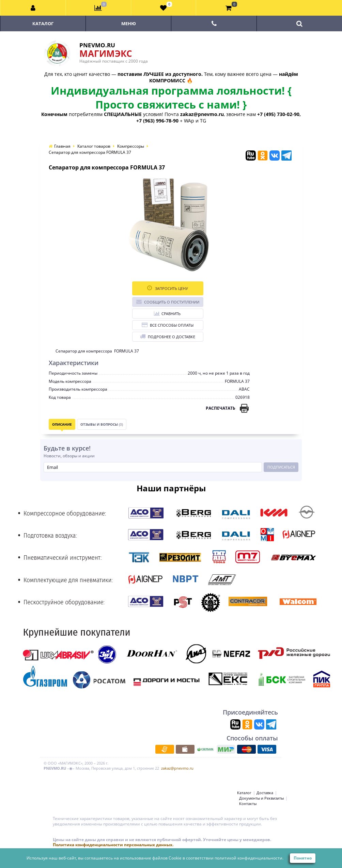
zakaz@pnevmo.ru (177, 768)
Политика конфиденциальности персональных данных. (113, 845)
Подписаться (281, 467)
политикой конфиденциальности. (249, 858)
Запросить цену (168, 288)
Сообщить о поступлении (168, 302)
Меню (129, 23)
